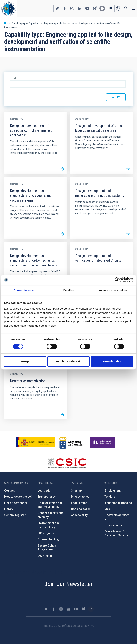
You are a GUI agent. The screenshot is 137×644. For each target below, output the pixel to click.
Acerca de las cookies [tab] (113, 290)
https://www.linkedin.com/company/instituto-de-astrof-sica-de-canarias (80, 8)
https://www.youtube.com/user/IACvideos (87, 8)
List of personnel (16, 503)
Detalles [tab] (68, 290)
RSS (107, 509)
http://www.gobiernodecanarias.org (72, 442)
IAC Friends (45, 556)
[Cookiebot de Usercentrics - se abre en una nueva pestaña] (117, 280)
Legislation (45, 491)
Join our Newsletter (68, 584)
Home (7, 24)
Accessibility (79, 515)
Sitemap (76, 491)
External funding (48, 539)
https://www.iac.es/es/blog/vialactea (102, 8)
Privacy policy (80, 497)
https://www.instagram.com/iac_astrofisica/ (72, 8)
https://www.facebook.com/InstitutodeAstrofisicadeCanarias (65, 8)
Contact (9, 491)
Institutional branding (118, 503)
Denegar (25, 361)
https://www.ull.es (103, 442)
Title (13, 78)
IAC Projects (46, 533)
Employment (112, 491)
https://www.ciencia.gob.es (36, 442)
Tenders (110, 497)
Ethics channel (114, 525)
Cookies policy (81, 509)
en (110, 8)
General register (15, 515)
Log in (118, 8)
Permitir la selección (68, 361)
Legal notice (79, 503)
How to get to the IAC (18, 497)
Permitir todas (112, 361)
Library (9, 509)
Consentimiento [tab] (24, 290)
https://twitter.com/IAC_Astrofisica (57, 8)
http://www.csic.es (67, 463)
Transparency (47, 497)
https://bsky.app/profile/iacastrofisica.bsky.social (95, 8)
